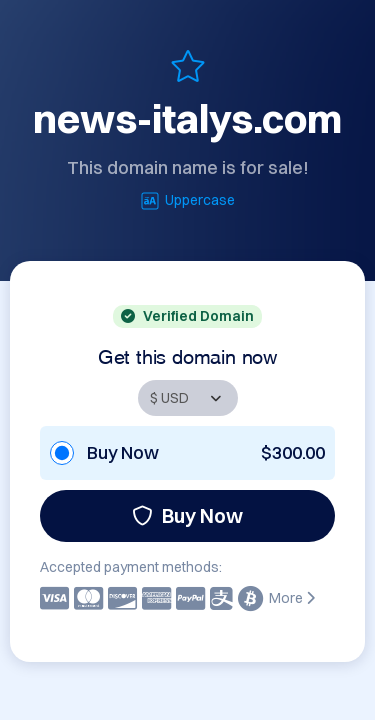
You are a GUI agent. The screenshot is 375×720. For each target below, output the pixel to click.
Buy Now (187, 515)
